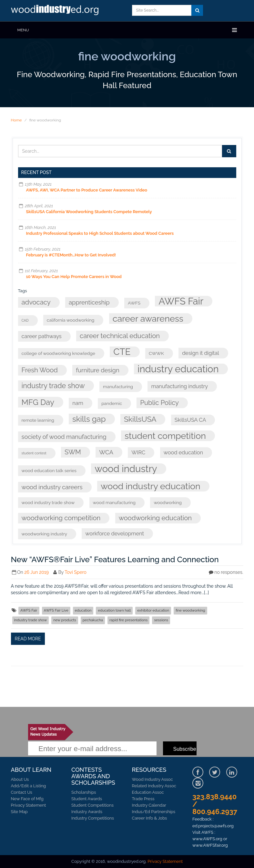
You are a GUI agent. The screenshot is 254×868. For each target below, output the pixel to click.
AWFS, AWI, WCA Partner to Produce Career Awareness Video (87, 190)
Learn (56, 11)
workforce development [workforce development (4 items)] (115, 534)
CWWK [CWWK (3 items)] (156, 353)
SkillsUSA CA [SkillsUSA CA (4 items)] (190, 420)
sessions (161, 620)
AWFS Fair (29, 610)
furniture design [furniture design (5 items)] (97, 370)
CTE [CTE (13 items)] (122, 352)
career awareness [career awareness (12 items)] (148, 319)
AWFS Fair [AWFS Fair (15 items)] (181, 301)
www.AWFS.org (207, 839)
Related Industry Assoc (154, 786)
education (83, 610)
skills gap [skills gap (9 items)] (89, 419)
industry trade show (31, 620)
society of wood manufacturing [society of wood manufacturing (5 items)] (64, 437)
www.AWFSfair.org (210, 845)
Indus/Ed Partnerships (154, 812)
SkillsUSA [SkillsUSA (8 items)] (140, 419)
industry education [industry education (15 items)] (178, 369)
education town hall (114, 610)
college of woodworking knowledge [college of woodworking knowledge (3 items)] (58, 353)
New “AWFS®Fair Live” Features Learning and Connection (115, 559)
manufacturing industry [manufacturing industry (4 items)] (179, 386)
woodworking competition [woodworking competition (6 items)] (61, 518)
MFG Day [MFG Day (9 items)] (38, 402)
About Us (20, 779)
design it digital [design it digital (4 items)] (201, 353)
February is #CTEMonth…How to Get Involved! (71, 255)
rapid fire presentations (128, 620)
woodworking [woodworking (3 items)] (168, 502)
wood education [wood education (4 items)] (183, 453)
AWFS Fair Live (56, 610)
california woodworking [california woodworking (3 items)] (71, 320)
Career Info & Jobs (150, 818)
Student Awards (87, 799)
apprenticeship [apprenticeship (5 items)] (89, 302)
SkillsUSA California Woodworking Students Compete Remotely (89, 212)
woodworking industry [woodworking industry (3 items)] (45, 534)
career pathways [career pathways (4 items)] (42, 336)
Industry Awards (87, 812)
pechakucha (93, 620)
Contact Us (22, 792)
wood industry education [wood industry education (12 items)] (151, 486)
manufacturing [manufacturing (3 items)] (118, 387)
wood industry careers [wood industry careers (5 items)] (52, 487)
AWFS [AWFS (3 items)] (134, 303)
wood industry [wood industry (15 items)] (126, 469)
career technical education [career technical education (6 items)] (120, 336)
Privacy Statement (29, 805)
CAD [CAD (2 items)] (25, 320)
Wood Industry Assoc (152, 779)
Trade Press (143, 799)
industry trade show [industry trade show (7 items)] (53, 386)
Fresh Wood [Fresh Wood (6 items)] (40, 370)
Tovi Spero (76, 572)
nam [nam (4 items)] (78, 403)
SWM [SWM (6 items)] (73, 452)
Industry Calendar (149, 805)
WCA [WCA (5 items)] (106, 452)
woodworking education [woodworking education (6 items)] (155, 518)
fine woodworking (190, 610)
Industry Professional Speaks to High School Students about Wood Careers (100, 233)
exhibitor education (153, 610)
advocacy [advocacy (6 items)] (36, 302)
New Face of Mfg (27, 799)
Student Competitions (92, 805)
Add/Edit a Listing (29, 786)
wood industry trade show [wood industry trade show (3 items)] (48, 502)
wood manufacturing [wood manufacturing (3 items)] (114, 502)
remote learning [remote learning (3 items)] (38, 420)
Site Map (19, 812)
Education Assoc (148, 792)
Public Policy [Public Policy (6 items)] (159, 403)
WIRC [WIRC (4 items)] (138, 453)
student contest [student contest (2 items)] (34, 453)
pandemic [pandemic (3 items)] (112, 403)
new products (65, 620)
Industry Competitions (93, 818)
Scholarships (84, 792)
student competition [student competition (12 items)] (165, 436)
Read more (28, 639)
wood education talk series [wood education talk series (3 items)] (49, 470)
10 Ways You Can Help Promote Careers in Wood (74, 277)
